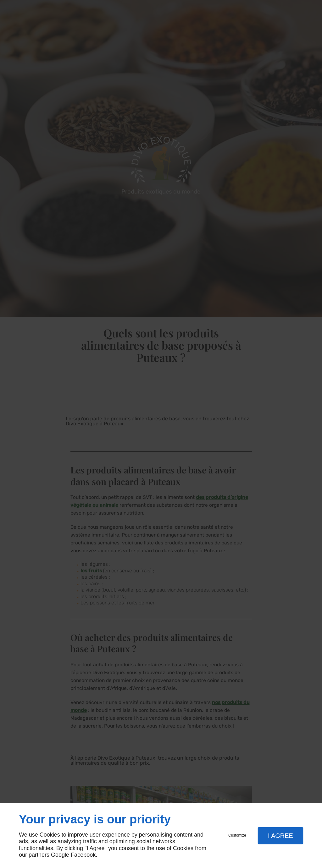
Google (60, 855)
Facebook (83, 855)
